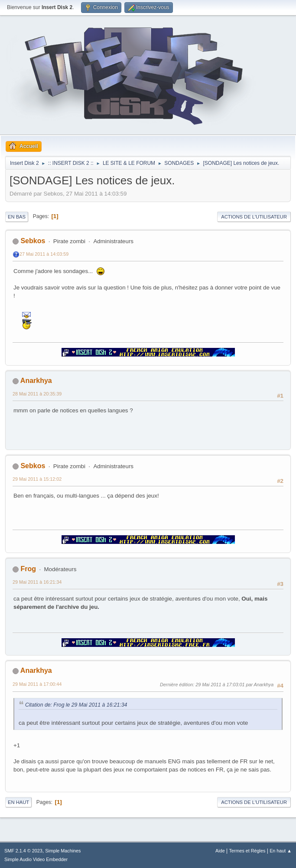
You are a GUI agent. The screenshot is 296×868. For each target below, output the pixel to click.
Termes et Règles (247, 851)
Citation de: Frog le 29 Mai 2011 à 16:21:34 (76, 705)
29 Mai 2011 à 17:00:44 (37, 684)
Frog (28, 569)
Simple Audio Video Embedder (36, 859)
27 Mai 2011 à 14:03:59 (44, 254)
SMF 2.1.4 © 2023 (23, 851)
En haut (18, 802)
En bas (17, 217)
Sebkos (33, 241)
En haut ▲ (281, 851)
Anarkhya (36, 381)
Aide (220, 851)
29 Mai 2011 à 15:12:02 (37, 479)
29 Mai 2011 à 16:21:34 (37, 582)
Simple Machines (63, 851)
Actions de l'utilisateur (254, 217)
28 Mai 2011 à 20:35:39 (37, 394)
